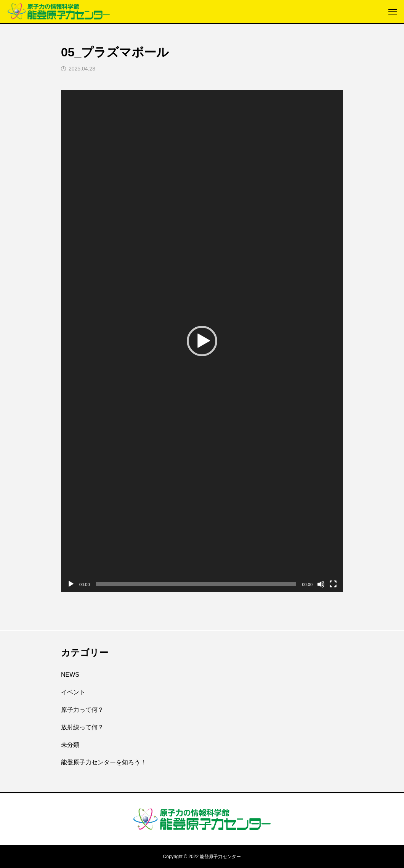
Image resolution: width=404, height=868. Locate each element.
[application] (202, 341)
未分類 (70, 745)
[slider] (196, 584)
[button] (202, 341)
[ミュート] (321, 584)
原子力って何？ (82, 710)
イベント (73, 692)
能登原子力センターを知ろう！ (104, 762)
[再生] (71, 584)
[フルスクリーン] (333, 584)
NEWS (70, 675)
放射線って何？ (82, 727)
